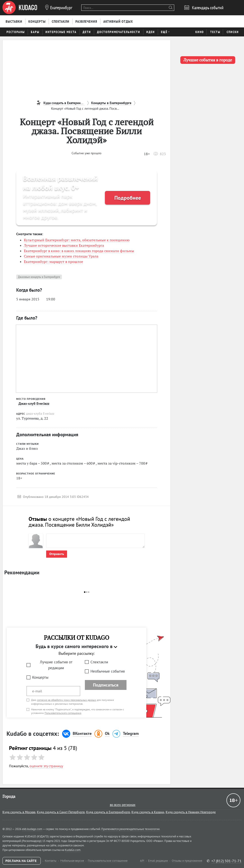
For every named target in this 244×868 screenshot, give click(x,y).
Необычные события (108, 671)
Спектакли (99, 662)
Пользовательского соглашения (63, 713)
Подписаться (106, 685)
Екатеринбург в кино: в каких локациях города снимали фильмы (79, 251)
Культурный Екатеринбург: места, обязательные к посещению (77, 240)
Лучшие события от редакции (56, 665)
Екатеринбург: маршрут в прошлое (53, 262)
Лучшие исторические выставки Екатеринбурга (64, 245)
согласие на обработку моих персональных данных (67, 700)
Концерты (40, 677)
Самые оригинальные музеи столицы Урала (61, 256)
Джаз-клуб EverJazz (34, 403)
